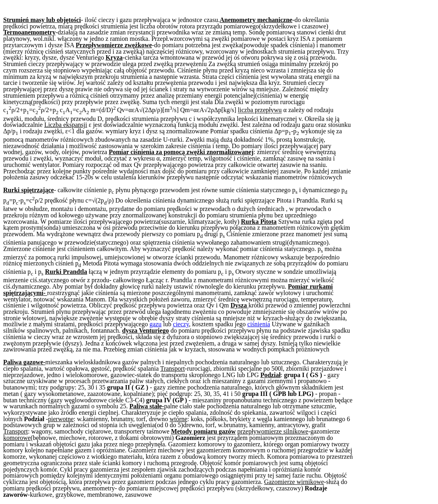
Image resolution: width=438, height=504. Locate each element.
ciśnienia (259, 324)
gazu (156, 324)
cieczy (181, 324)
